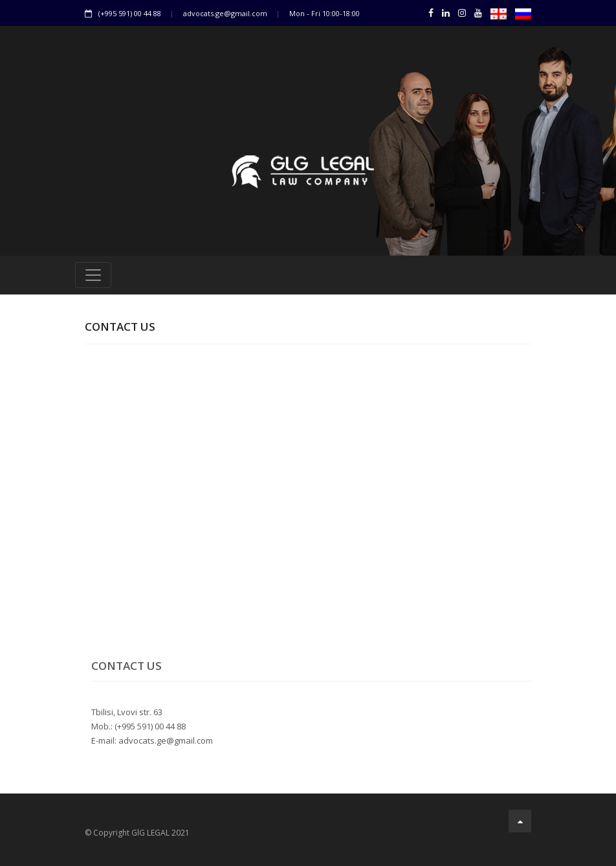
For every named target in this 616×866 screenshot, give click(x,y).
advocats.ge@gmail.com (225, 13)
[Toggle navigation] (93, 275)
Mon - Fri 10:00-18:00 (324, 13)
